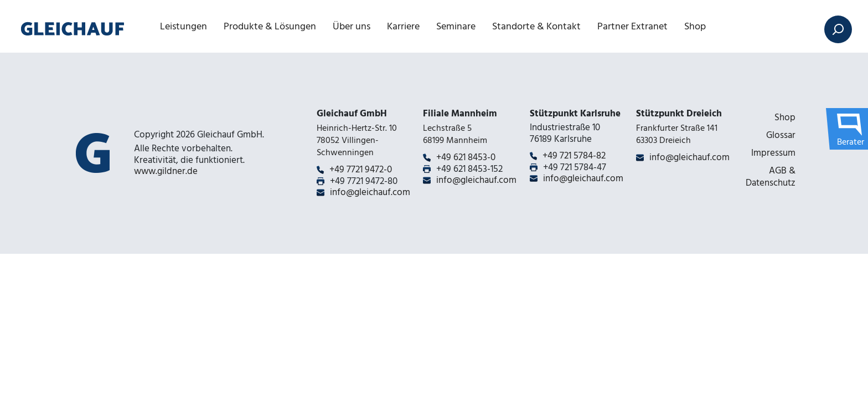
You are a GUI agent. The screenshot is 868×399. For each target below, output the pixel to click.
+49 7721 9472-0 (361, 170)
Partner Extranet (632, 26)
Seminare (456, 26)
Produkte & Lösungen (270, 26)
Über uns (352, 26)
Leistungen (184, 26)
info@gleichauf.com (370, 192)
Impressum (773, 153)
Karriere (403, 26)
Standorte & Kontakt (536, 26)
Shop (695, 26)
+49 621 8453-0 (466, 157)
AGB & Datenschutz (771, 177)
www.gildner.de (166, 171)
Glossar (781, 135)
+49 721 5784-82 (574, 156)
